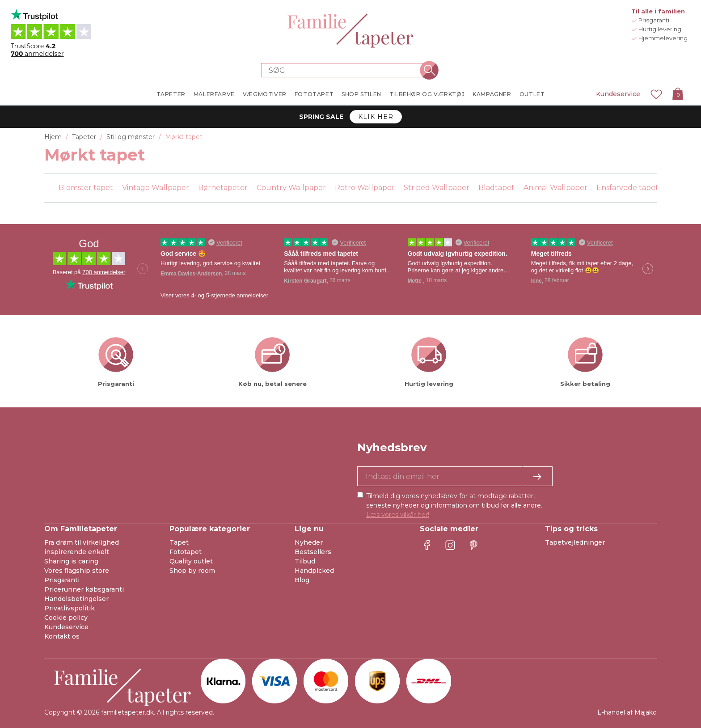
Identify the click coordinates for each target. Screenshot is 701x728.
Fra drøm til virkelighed (82, 542)
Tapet (179, 542)
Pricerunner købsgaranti (84, 589)
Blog (302, 580)
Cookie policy (66, 618)
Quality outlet (191, 561)
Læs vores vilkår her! (398, 515)
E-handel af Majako (627, 712)
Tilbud (305, 561)
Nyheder (309, 542)
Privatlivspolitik (70, 608)
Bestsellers (313, 552)
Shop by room (192, 571)
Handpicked (314, 571)
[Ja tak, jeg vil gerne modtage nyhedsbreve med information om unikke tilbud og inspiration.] (455, 476)
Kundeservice (618, 94)
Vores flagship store (77, 571)
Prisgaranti (62, 580)
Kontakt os (62, 636)
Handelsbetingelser (76, 599)
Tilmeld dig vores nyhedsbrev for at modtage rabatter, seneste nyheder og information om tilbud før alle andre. (454, 505)
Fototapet (186, 552)
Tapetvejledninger (575, 542)
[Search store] (345, 70)
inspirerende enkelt (77, 552)
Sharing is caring (71, 561)
